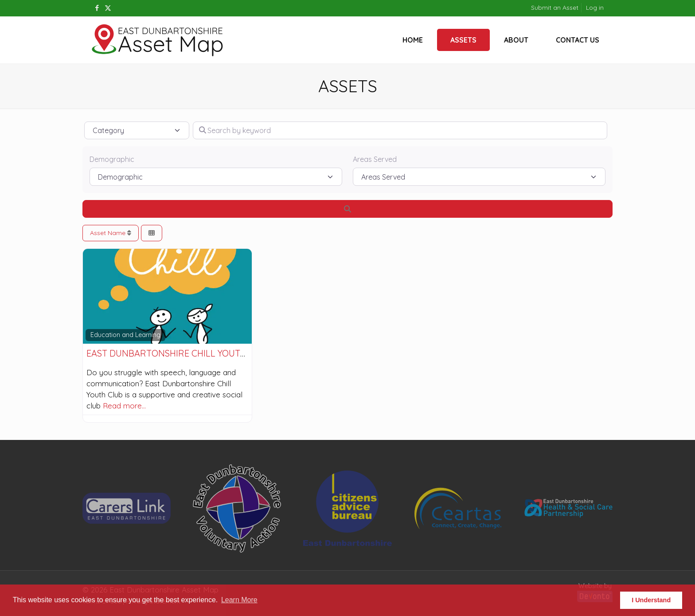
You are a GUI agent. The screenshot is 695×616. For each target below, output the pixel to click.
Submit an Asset (555, 8)
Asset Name (111, 233)
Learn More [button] (239, 600)
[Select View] (152, 233)
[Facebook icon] (97, 8)
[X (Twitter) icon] (108, 8)
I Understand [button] (651, 600)
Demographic (112, 159)
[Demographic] (216, 177)
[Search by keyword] (400, 130)
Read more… (124, 406)
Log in (595, 8)
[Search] (347, 209)
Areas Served (375, 159)
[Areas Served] (479, 177)
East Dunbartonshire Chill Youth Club (179, 353)
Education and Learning (125, 335)
